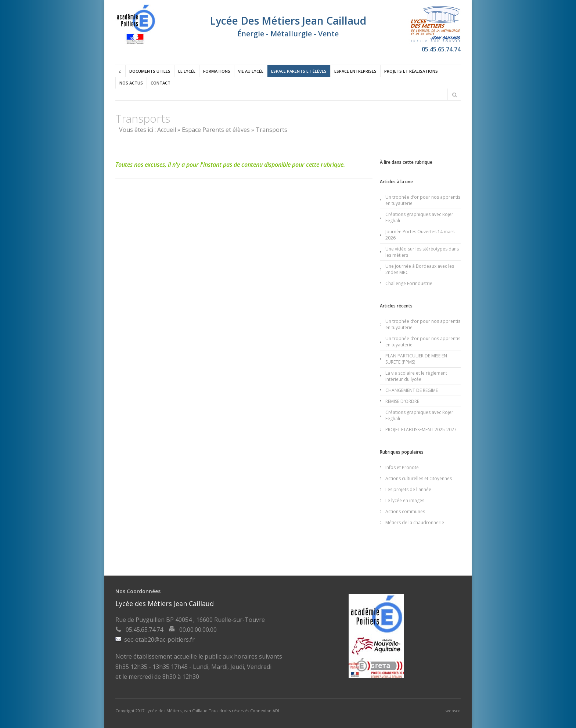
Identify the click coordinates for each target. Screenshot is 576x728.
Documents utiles (150, 71)
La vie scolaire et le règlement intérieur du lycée (416, 376)
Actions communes (405, 511)
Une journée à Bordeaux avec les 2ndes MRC (420, 269)
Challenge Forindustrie (409, 283)
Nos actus (131, 83)
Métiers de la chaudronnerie (415, 522)
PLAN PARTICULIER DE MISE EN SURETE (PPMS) (416, 359)
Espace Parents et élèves (299, 71)
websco (453, 711)
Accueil (167, 130)
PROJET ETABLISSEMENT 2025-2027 (421, 430)
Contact (161, 83)
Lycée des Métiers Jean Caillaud (177, 711)
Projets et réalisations (411, 71)
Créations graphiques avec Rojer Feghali (419, 217)
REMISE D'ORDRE (402, 401)
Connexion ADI (265, 711)
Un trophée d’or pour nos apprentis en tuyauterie (423, 200)
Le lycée (187, 71)
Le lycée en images (405, 500)
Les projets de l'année (408, 489)
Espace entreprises (355, 71)
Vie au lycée (251, 71)
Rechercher (454, 95)
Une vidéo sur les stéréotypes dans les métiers (422, 252)
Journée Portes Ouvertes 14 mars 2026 (420, 235)
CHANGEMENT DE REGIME (412, 390)
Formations (217, 71)
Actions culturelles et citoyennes (419, 478)
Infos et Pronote (402, 467)
